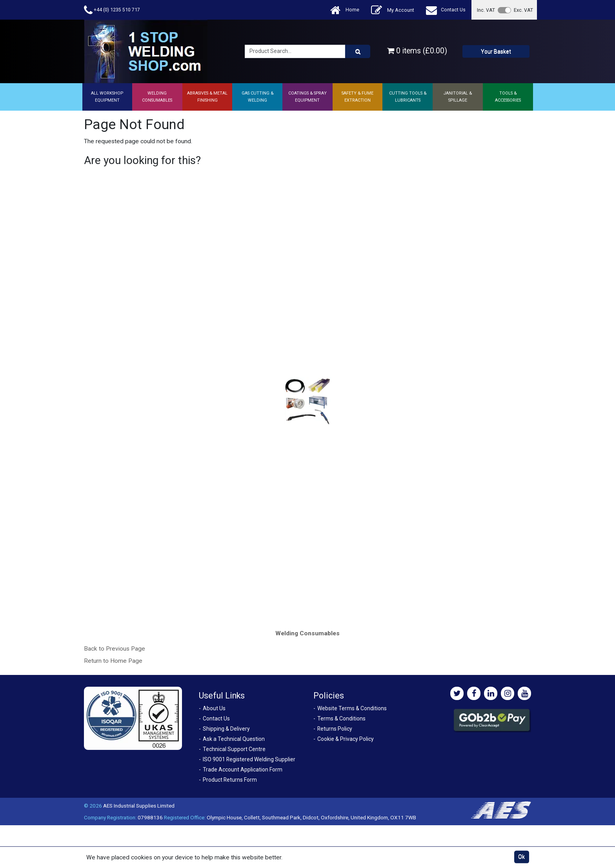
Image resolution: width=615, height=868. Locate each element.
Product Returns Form (230, 780)
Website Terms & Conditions (352, 708)
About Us (214, 708)
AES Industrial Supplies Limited (139, 806)
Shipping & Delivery (226, 729)
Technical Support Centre (234, 749)
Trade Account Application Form (243, 770)
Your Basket (496, 51)
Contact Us (446, 10)
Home (345, 10)
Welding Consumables (307, 633)
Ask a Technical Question (234, 739)
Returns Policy (335, 729)
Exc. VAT (523, 10)
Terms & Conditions (341, 718)
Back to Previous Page (115, 649)
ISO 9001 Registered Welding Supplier (249, 759)
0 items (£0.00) (417, 51)
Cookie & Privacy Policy (346, 739)
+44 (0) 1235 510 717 (112, 10)
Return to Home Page (113, 661)
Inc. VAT (486, 10)
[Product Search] (358, 51)
